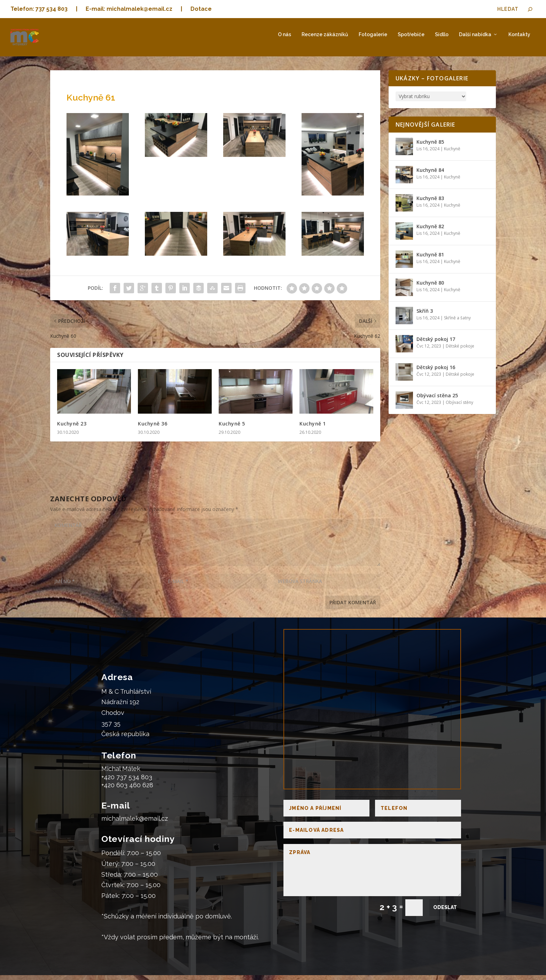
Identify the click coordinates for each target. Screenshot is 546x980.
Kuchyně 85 (430, 147)
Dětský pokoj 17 (436, 344)
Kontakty (519, 39)
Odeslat (445, 912)
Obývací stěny (459, 407)
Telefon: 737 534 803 (39, 9)
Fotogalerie (373, 39)
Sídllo (442, 39)
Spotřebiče (411, 39)
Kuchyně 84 (430, 175)
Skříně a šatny (457, 323)
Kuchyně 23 (72, 428)
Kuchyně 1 (313, 428)
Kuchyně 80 (430, 288)
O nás (284, 39)
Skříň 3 (425, 316)
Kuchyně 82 (430, 231)
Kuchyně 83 (430, 203)
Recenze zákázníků (325, 39)
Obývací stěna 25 (437, 400)
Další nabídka (475, 39)
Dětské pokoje (460, 351)
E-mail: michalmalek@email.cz (129, 9)
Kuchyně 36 (153, 428)
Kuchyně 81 (430, 259)
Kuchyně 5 (232, 428)
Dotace (201, 9)
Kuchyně (452, 154)
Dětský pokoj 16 (436, 372)
